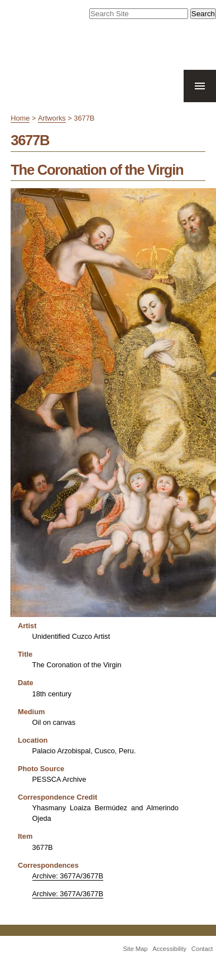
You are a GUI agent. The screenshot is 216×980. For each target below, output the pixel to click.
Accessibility (169, 949)
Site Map (135, 949)
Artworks (52, 118)
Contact (202, 949)
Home (20, 118)
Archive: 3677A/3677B (68, 876)
